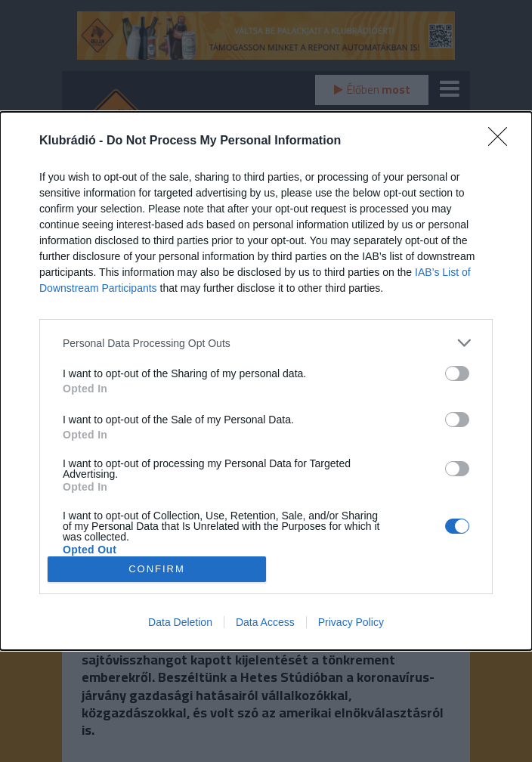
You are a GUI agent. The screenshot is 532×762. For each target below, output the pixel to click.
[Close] (503, 141)
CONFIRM (157, 569)
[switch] (457, 373)
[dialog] (266, 381)
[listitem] (266, 343)
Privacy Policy (351, 622)
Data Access (265, 622)
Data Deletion (180, 622)
